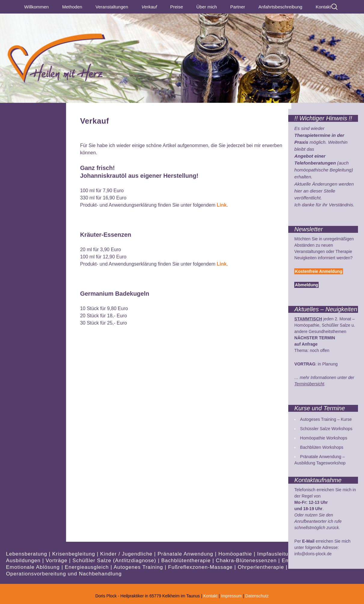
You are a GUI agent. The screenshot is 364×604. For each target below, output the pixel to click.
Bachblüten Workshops (322, 447)
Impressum (231, 596)
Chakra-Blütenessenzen (247, 561)
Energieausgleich (88, 567)
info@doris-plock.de (313, 554)
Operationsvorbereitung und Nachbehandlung (64, 574)
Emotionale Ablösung (34, 567)
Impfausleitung (277, 554)
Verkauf (149, 7)
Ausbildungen (24, 561)
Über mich (206, 7)
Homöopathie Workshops (324, 438)
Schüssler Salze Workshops (326, 429)
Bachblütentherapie (187, 561)
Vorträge (57, 561)
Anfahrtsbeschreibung (280, 7)
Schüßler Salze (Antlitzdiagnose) (115, 561)
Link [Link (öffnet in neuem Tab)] (222, 205)
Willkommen (37, 7)
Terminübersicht (309, 384)
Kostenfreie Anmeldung (318, 271)
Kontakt (323, 7)
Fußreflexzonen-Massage (201, 567)
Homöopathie (236, 554)
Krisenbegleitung (75, 554)
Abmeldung (306, 285)
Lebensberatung (28, 554)
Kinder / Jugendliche (127, 554)
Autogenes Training (139, 567)
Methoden (72, 7)
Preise (177, 7)
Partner (238, 7)
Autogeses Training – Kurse (326, 419)
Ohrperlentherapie (262, 567)
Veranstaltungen (112, 7)
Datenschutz (257, 596)
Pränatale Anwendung (186, 554)
